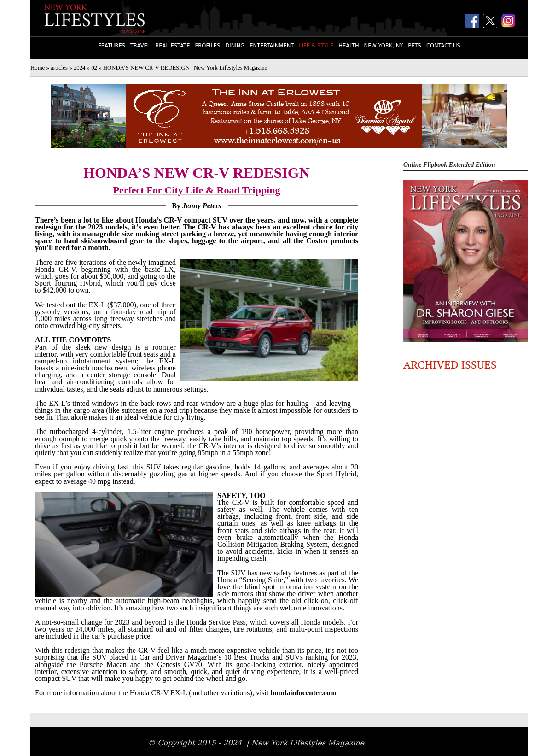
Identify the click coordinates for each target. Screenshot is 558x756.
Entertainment (272, 46)
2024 (80, 68)
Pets (415, 46)
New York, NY (384, 46)
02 (94, 68)
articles (59, 68)
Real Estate (172, 46)
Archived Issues (450, 364)
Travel (140, 46)
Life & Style (316, 46)
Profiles (207, 46)
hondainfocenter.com (303, 693)
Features (112, 46)
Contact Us (443, 46)
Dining (235, 46)
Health (349, 46)
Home (38, 68)
